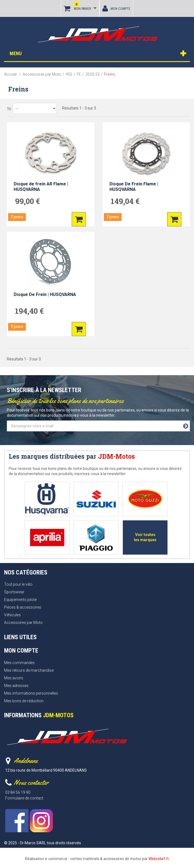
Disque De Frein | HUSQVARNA (45, 294)
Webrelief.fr (159, 859)
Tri (9, 109)
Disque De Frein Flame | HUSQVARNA (134, 187)
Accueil (10, 74)
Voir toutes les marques (145, 537)
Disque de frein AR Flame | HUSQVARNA (41, 187)
